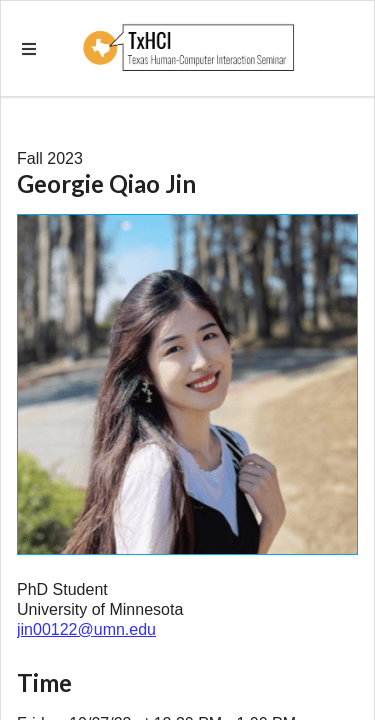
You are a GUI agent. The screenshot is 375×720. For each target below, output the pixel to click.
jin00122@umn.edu (86, 629)
